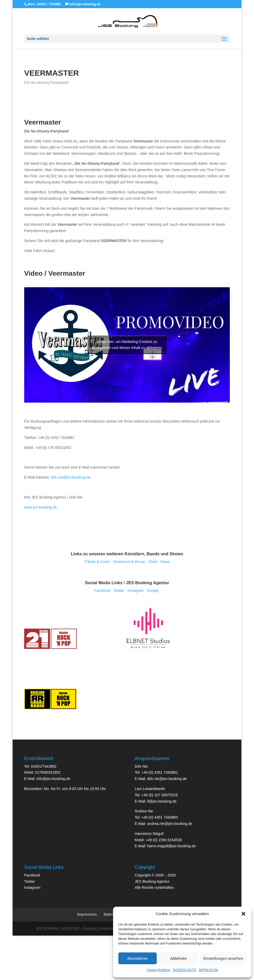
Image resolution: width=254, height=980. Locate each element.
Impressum (87, 914)
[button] (243, 914)
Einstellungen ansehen (223, 958)
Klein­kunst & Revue (129, 562)
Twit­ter (119, 591)
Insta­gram (135, 591)
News (165, 562)
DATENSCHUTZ (184, 970)
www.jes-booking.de (41, 507)
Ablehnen (178, 958)
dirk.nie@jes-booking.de (71, 477)
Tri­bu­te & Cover (97, 562)
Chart (153, 562)
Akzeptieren (137, 958)
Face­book (102, 591)
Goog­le (153, 591)
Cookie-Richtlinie (158, 970)
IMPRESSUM (208, 970)
